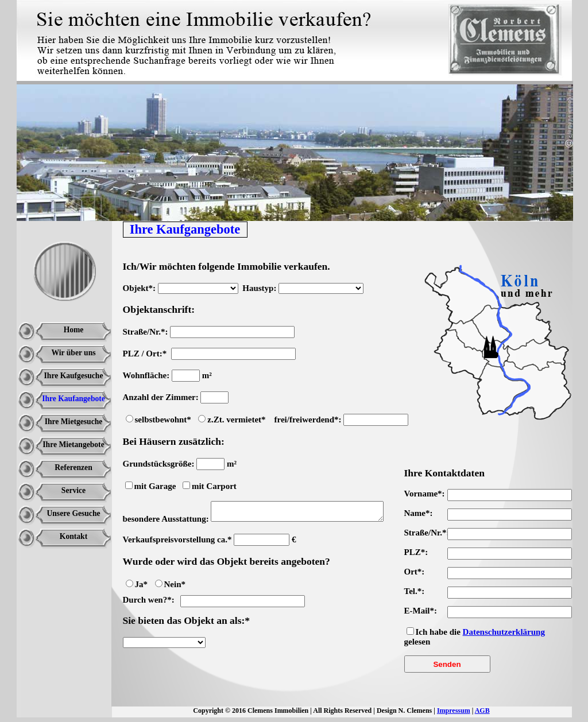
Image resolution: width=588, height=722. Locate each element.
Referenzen (73, 467)
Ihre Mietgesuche (74, 422)
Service (73, 490)
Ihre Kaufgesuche (74, 376)
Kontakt (73, 536)
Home (74, 330)
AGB (482, 711)
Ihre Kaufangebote (73, 399)
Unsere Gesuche (73, 513)
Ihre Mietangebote (73, 445)
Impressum (454, 711)
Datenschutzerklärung (504, 632)
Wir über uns (73, 353)
